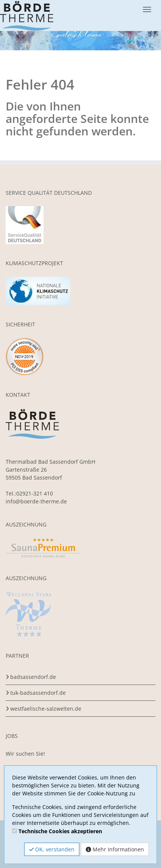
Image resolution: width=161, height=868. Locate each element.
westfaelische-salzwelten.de (46, 709)
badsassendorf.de (33, 677)
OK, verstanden (52, 849)
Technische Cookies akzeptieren (60, 831)
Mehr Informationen (115, 849)
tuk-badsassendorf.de (38, 693)
